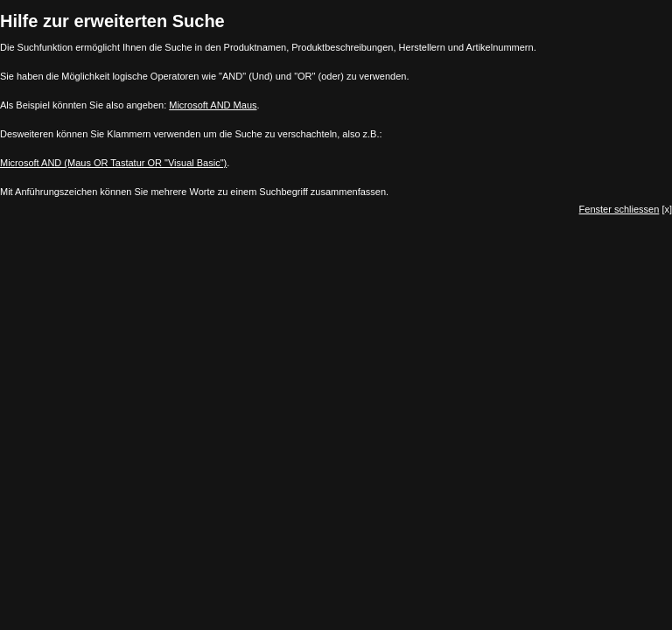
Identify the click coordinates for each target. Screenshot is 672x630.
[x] (626, 209)
